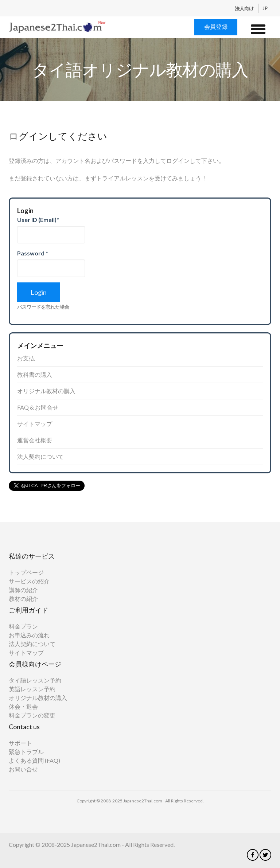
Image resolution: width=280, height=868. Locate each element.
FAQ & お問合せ (38, 407)
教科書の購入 (35, 374)
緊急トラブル (26, 752)
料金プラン (23, 626)
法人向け (245, 8)
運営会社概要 (35, 440)
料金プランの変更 (32, 715)
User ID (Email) (38, 220)
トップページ (26, 572)
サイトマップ (35, 424)
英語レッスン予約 (32, 689)
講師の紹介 (23, 590)
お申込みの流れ (29, 635)
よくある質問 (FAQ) (34, 760)
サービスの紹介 (29, 581)
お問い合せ (23, 769)
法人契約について (40, 456)
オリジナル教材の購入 (46, 391)
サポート (20, 743)
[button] (258, 28)
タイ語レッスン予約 (35, 680)
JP (265, 8)
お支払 (26, 358)
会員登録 (216, 26)
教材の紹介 (23, 599)
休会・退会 (23, 706)
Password (33, 253)
